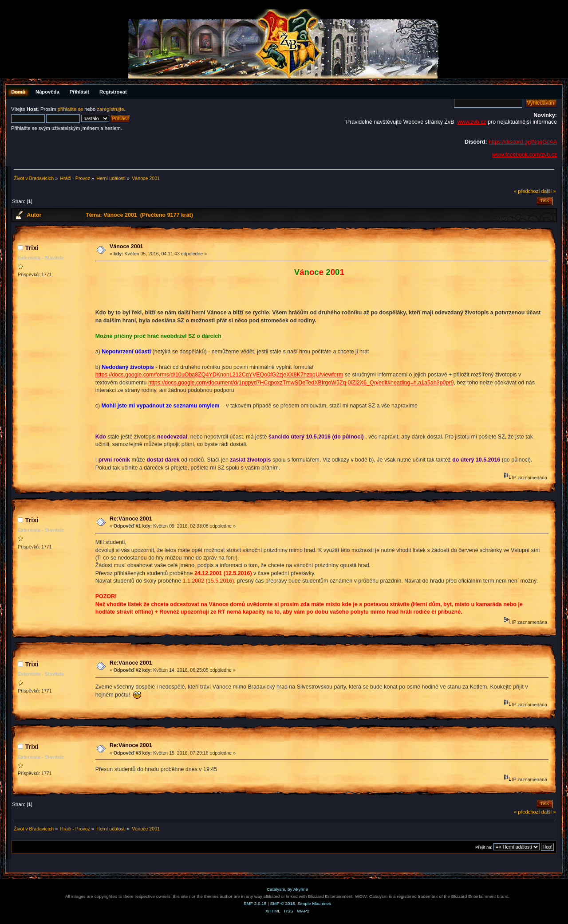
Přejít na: (484, 847)
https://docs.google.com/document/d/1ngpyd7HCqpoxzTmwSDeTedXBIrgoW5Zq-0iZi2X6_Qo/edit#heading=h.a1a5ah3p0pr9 (301, 383)
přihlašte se (70, 109)
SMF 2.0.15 (255, 903)
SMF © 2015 (283, 903)
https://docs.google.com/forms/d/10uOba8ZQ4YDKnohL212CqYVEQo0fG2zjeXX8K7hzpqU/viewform (219, 375)
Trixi (32, 248)
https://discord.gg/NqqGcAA (523, 142)
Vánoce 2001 (126, 247)
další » (549, 191)
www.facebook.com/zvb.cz (525, 155)
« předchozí (527, 191)
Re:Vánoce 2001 (131, 519)
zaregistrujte (110, 109)
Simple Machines (314, 903)
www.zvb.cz (471, 122)
